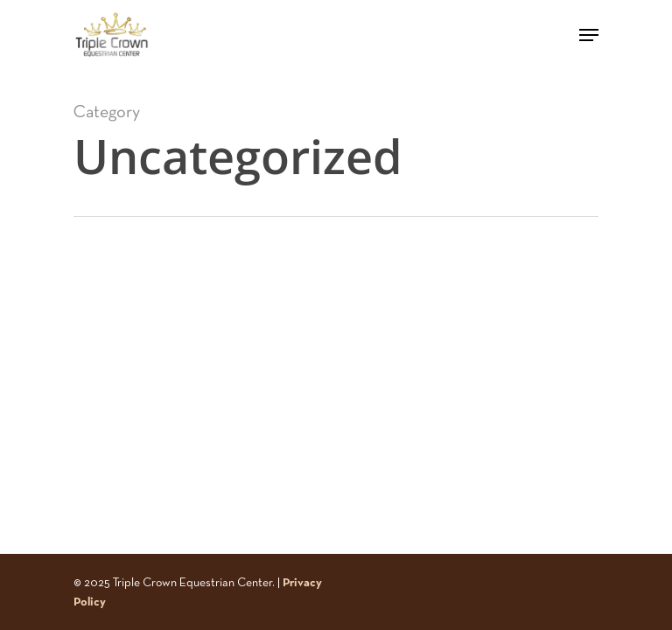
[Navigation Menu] (589, 35)
